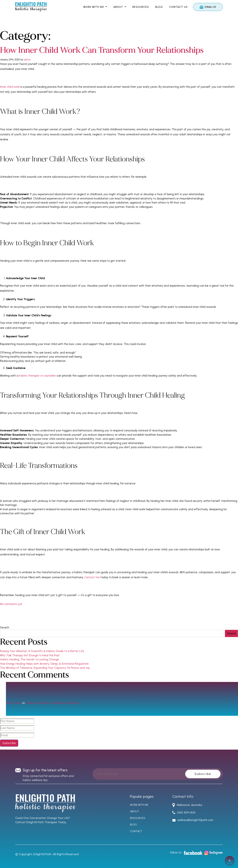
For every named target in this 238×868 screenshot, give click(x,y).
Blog (159, 7)
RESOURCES (141, 7)
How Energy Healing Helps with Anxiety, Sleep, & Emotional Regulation (44, 664)
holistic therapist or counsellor (37, 375)
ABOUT (119, 7)
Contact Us (178, 7)
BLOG (133, 825)
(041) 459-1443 (184, 812)
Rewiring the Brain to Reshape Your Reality (53, 703)
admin (27, 59)
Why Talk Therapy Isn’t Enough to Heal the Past (30, 655)
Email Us (208, 7)
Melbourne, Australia (187, 805)
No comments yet (11, 604)
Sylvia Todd (14, 703)
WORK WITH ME (94, 7)
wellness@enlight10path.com (193, 820)
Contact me (92, 577)
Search (5, 627)
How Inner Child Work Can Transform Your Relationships (106, 50)
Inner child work (10, 87)
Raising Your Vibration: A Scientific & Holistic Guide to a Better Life (42, 651)
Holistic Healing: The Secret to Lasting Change (29, 659)
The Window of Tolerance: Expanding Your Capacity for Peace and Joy (45, 668)
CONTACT (136, 831)
